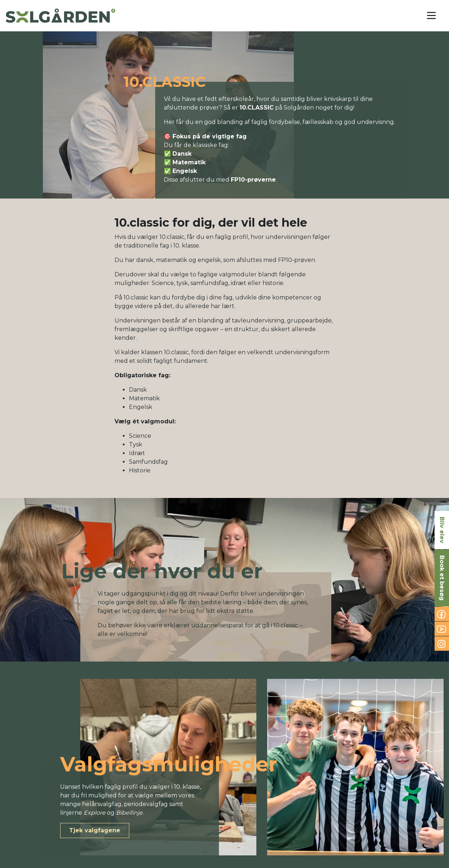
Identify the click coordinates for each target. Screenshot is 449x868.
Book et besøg (442, 578)
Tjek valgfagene (95, 830)
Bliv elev (442, 530)
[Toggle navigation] (431, 15)
